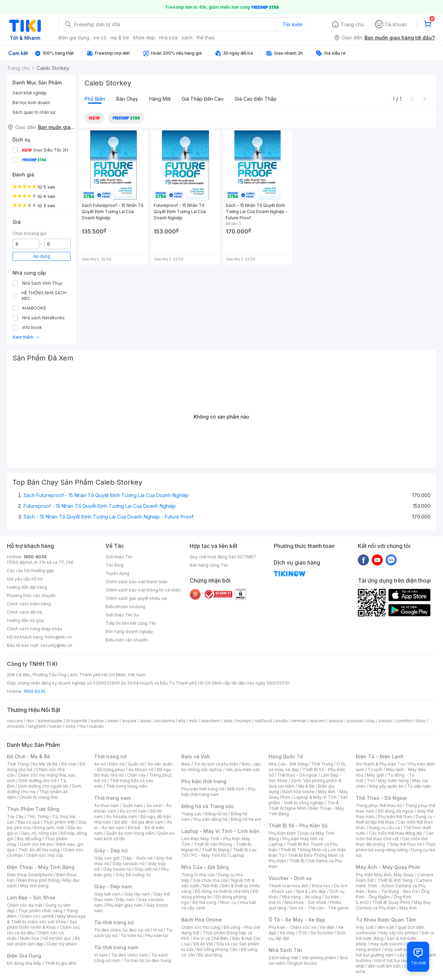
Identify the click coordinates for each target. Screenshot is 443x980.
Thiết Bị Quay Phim (391, 902)
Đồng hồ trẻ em (246, 819)
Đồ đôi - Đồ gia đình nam (139, 822)
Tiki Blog (115, 565)
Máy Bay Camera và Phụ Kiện (393, 905)
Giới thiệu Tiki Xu (122, 615)
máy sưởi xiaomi (401, 949)
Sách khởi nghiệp (30, 93)
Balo (186, 764)
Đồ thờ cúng (204, 902)
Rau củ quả (29, 822)
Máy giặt (376, 775)
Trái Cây (15, 817)
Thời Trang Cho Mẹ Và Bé (32, 764)
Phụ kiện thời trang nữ (203, 789)
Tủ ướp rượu (419, 786)
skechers (211, 721)
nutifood (263, 721)
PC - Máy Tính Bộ (209, 855)
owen (113, 721)
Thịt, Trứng (38, 817)
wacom (318, 721)
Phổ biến (95, 99)
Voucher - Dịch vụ (290, 878)
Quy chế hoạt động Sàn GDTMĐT (223, 557)
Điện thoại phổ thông (39, 880)
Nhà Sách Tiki (286, 950)
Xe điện (327, 927)
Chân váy (136, 775)
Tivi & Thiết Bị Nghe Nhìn (304, 805)
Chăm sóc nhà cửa (44, 855)
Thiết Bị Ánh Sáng (395, 880)
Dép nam (125, 900)
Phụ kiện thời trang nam (218, 792)
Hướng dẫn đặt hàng (27, 587)
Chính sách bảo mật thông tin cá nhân (143, 590)
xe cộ (100, 38)
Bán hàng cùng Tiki (209, 565)
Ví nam (101, 955)
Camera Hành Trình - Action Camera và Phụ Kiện (394, 886)
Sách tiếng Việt (283, 958)
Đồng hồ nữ (216, 814)
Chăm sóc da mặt (25, 905)
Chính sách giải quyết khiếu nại (136, 598)
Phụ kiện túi (157, 936)
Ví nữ (158, 930)
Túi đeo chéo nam (129, 955)
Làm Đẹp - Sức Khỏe (31, 897)
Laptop (237, 855)
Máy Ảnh (408, 908)
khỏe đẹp (144, 38)
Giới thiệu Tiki (119, 557)
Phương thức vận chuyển (31, 596)
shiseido (16, 726)
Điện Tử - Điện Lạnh (380, 756)
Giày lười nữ (146, 869)
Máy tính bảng (34, 886)
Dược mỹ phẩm (62, 944)
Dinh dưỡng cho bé (38, 781)
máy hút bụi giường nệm (392, 952)
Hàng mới (160, 99)
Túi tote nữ (131, 936)
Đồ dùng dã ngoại (396, 811)
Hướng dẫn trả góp (26, 620)
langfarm (37, 726)
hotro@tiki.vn (58, 637)
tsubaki (96, 726)
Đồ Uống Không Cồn (217, 949)
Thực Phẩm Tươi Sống (33, 809)
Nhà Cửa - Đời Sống (205, 867)
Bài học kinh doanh (31, 103)
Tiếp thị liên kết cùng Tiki (131, 623)
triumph (244, 721)
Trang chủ (352, 24)
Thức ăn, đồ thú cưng (39, 850)
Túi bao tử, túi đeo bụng (147, 960)
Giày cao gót (107, 858)
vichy (70, 726)
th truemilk (77, 721)
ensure (129, 721)
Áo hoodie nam (122, 817)
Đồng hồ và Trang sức (208, 806)
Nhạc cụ (228, 902)
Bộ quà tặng (210, 955)
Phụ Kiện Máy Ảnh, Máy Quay (385, 875)
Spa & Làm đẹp (311, 891)
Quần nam (133, 805)
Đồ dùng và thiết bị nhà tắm (222, 891)
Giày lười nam (107, 894)
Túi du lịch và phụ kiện (216, 764)
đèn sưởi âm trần (384, 966)
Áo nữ (100, 764)
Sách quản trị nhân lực (34, 112)
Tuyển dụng (117, 573)
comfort (404, 721)
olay (370, 721)
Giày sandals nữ (128, 864)
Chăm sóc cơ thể (37, 916)
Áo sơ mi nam (133, 811)
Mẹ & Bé (306, 786)
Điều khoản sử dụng (125, 607)
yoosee (355, 721)
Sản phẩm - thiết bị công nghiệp (308, 800)
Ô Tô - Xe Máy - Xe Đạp (297, 920)
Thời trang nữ (110, 756)
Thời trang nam (112, 798)
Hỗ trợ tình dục (57, 938)
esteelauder (50, 721)
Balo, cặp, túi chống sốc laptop (221, 767)
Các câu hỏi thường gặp (30, 571)
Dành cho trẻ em (37, 844)
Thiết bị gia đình (61, 963)
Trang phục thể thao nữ (379, 805)
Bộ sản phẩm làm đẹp (43, 941)
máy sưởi (365, 927)
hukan (56, 726)
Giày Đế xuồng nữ (133, 875)
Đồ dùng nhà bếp (24, 963)
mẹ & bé (120, 38)
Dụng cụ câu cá (384, 828)
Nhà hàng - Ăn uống (301, 897)
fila (82, 726)
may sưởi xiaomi (387, 944)
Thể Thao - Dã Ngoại (381, 798)
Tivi (371, 781)
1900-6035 (35, 557)
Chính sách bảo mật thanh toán (137, 582)
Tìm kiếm (292, 24)
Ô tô (303, 933)
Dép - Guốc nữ (138, 858)
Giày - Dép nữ (111, 850)
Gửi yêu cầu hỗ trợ (25, 579)
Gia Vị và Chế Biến (211, 938)
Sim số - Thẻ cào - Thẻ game (319, 908)
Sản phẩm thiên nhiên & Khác (42, 924)
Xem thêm (26, 337)
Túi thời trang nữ (114, 922)
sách (187, 38)
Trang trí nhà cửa (198, 875)
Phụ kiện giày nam (124, 905)
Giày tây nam (137, 894)
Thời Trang (322, 764)
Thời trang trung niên (127, 786)
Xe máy (287, 933)
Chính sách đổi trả (25, 612)
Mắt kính (236, 789)
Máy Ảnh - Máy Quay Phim (388, 867)
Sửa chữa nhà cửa (210, 880)
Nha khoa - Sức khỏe (305, 902)
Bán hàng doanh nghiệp (129, 631)
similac (385, 721)
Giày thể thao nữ (406, 844)
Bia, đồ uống (29, 839)
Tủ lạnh (375, 770)
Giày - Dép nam (113, 886)
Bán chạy (127, 99)
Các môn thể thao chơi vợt (395, 836)
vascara (15, 721)
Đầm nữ (117, 764)
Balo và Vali (196, 756)
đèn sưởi (386, 927)
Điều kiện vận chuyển (127, 640)
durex (146, 721)
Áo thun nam (107, 805)
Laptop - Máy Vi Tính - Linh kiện (220, 831)
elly (182, 721)
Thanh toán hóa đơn (288, 886)
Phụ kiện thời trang (204, 781)
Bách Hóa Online (202, 920)
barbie (97, 721)
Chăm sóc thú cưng (201, 927)
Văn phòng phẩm (319, 958)
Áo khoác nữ (141, 770)
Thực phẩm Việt (59, 822)
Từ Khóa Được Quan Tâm (386, 920)
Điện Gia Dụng (24, 956)
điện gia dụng (74, 38)
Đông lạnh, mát (49, 828)
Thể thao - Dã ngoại (297, 775)
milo (193, 721)
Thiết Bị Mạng (216, 850)
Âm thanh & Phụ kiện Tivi (380, 764)
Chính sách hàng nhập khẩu (34, 629)
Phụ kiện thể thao (395, 817)
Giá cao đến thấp (256, 99)
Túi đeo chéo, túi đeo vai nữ (122, 930)
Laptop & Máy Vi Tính (315, 797)
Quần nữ (136, 764)
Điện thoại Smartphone (30, 875)
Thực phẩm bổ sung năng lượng (396, 847)
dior (30, 721)
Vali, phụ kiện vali (243, 770)
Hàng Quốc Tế (286, 756)
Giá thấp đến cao (203, 99)
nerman (299, 721)
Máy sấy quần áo (386, 786)
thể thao (206, 38)
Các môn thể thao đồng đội (396, 833)
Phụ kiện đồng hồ (210, 819)
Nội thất (210, 886)
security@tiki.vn (56, 645)
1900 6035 (34, 691)
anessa (336, 721)
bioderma (165, 721)
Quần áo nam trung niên (130, 833)
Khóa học (321, 886)
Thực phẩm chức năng (40, 911)
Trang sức (191, 814)
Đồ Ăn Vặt (203, 944)
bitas (421, 721)
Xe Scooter (322, 933)
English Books (303, 963)
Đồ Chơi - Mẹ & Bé (29, 756)
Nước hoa (30, 938)
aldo (228, 721)
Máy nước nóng (393, 781)
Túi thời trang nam (116, 947)
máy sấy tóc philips (399, 933)
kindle (282, 721)
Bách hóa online (299, 792)
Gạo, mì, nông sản (39, 833)
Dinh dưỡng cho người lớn (43, 786)
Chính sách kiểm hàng (29, 604)
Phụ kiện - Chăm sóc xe (292, 927)
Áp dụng (42, 256)
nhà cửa (168, 38)
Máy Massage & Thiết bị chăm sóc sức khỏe (46, 919)
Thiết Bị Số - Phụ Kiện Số (298, 826)
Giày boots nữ (117, 869)
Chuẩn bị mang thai (39, 797)
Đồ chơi (69, 764)
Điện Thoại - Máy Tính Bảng (41, 867)
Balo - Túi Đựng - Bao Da (393, 891)
